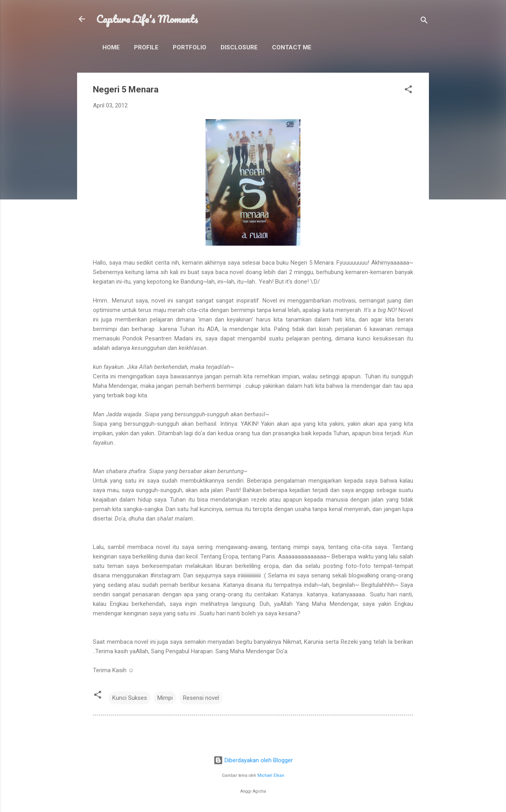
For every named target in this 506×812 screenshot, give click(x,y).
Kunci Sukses (130, 698)
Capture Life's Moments (147, 19)
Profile (146, 47)
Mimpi (165, 698)
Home (111, 47)
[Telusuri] (424, 22)
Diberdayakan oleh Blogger (253, 760)
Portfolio (190, 47)
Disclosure (239, 47)
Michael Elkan (271, 775)
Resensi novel (201, 698)
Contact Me (292, 47)
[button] (408, 91)
